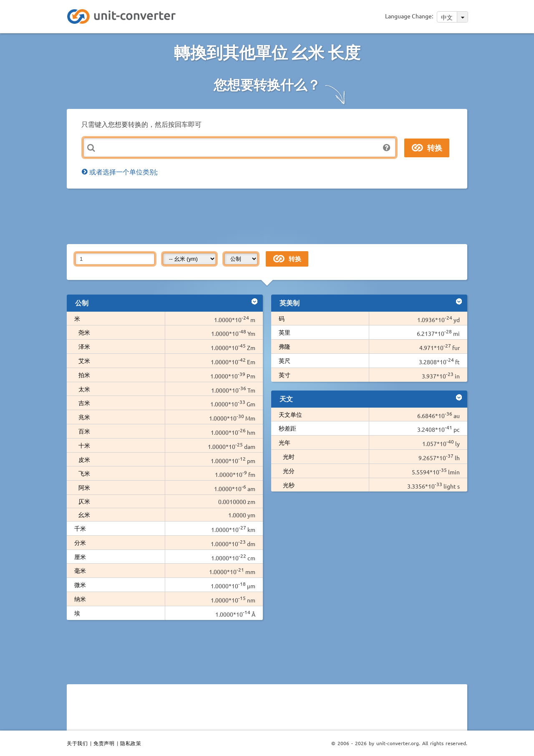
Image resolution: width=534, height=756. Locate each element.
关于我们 (77, 743)
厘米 (80, 557)
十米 (84, 445)
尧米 (84, 332)
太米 (84, 389)
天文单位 (290, 414)
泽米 (84, 346)
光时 (289, 456)
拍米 (84, 375)
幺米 (84, 514)
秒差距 (287, 428)
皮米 (84, 459)
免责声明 (104, 743)
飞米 (84, 473)
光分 (289, 471)
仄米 (84, 501)
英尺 (285, 360)
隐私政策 (131, 743)
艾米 (84, 360)
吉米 (84, 403)
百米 (84, 431)
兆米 (84, 417)
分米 (80, 542)
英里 (285, 332)
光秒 (289, 485)
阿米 (84, 487)
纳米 (80, 599)
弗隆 (285, 346)
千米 (80, 528)
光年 (285, 442)
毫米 (80, 570)
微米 (80, 585)
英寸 (285, 375)
